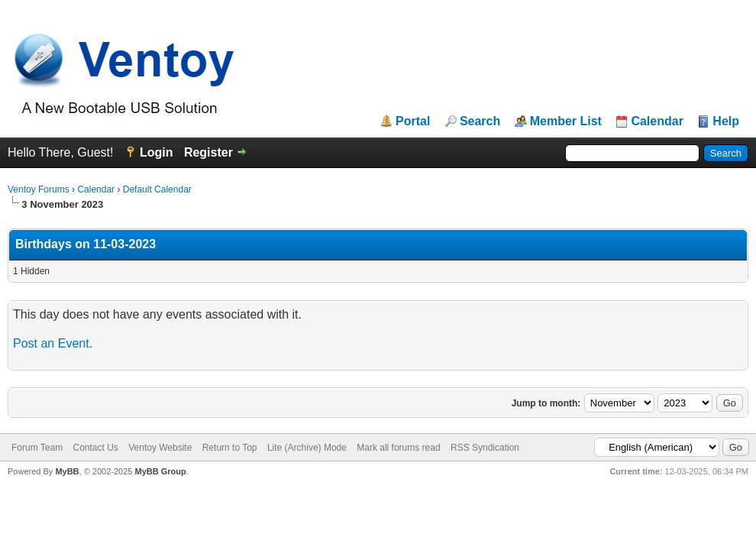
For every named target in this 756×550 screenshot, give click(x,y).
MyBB (67, 471)
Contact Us (95, 448)
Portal (413, 121)
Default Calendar (157, 189)
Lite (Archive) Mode (307, 448)
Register (208, 152)
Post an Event (51, 343)
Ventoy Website (160, 448)
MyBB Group (160, 471)
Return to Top (230, 448)
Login (157, 152)
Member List (566, 121)
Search (480, 121)
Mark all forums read (398, 448)
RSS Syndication (485, 448)
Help (726, 121)
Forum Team (37, 448)
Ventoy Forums (39, 189)
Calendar (657, 121)
